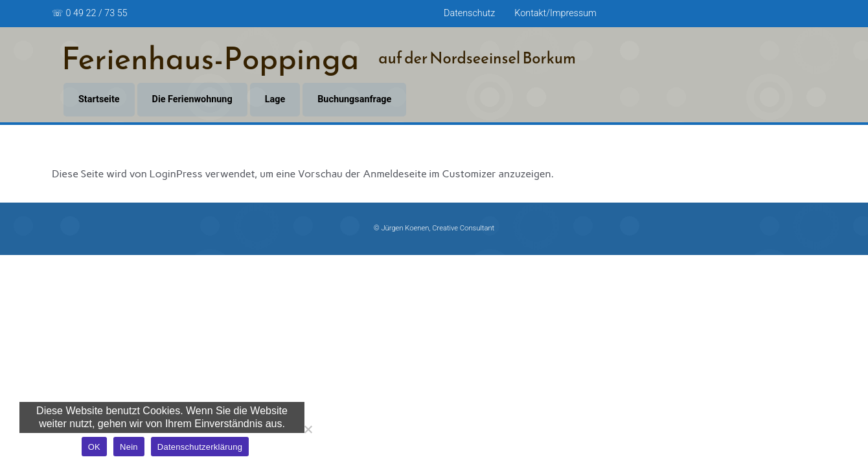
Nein (129, 447)
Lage (275, 99)
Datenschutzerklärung (200, 447)
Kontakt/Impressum (555, 13)
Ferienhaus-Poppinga (210, 58)
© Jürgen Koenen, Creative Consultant (434, 228)
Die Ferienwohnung (192, 99)
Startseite (99, 99)
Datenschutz (469, 13)
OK (94, 447)
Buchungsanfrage (354, 99)
